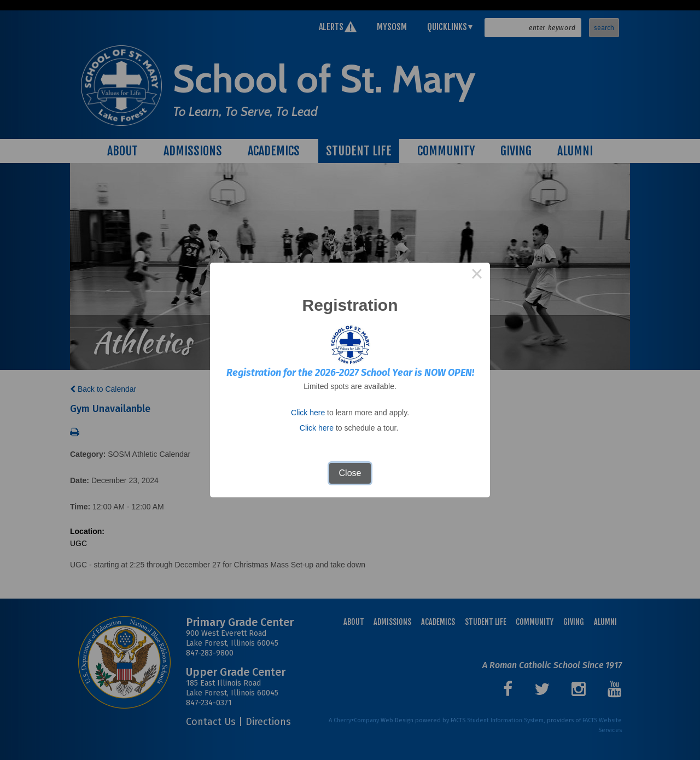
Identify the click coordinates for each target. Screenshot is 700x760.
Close (350, 473)
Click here (308, 413)
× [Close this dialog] (477, 276)
